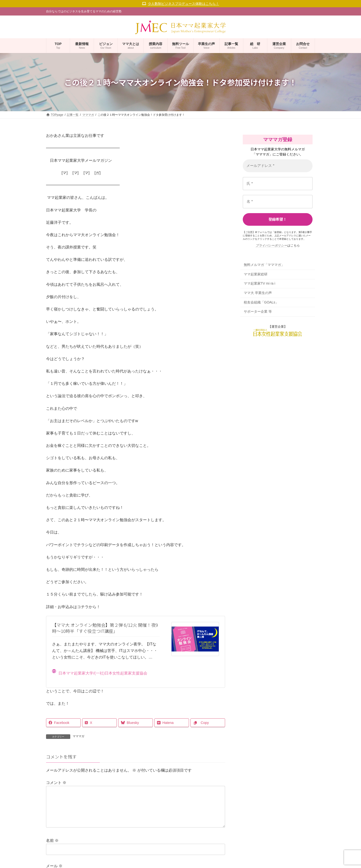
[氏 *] (278, 184)
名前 (52, 848)
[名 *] (278, 202)
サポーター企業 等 (258, 312)
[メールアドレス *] (278, 166)
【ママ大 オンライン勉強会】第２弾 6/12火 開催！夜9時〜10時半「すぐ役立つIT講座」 (105, 628)
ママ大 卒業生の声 (258, 293)
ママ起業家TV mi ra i (259, 284)
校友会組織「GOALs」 (261, 302)
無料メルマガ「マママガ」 (264, 265)
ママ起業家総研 (256, 274)
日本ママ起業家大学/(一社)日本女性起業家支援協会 (100, 672)
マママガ (78, 736)
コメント (56, 783)
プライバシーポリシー (271, 245)
